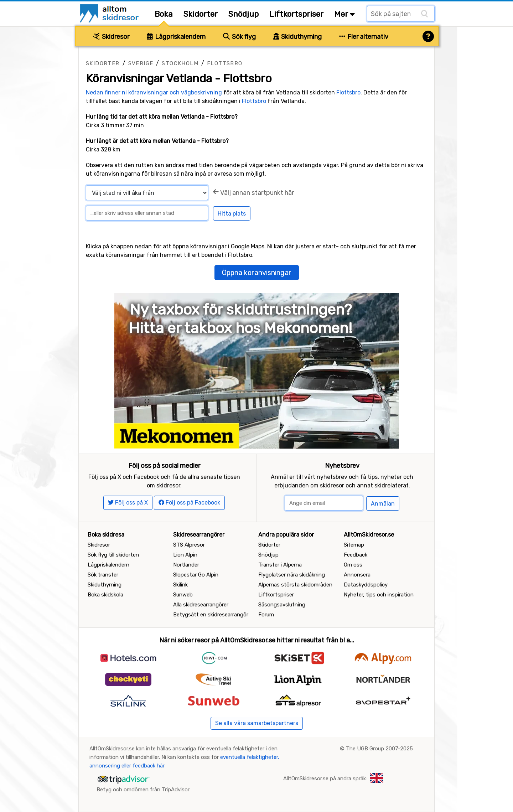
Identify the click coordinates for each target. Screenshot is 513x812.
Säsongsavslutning (282, 605)
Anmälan (383, 504)
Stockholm (180, 63)
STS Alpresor (189, 545)
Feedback (356, 555)
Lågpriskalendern (176, 37)
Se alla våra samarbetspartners (257, 723)
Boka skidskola (105, 595)
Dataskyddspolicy (366, 585)
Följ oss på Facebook (189, 503)
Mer (344, 14)
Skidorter (201, 14)
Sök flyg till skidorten (113, 555)
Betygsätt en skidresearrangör (211, 615)
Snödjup (243, 14)
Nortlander (186, 565)
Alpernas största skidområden (295, 585)
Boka (164, 14)
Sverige (141, 63)
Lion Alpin (185, 555)
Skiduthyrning (298, 37)
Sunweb (183, 595)
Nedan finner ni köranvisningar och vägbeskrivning (154, 92)
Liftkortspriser (296, 14)
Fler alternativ (364, 37)
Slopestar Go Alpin (196, 575)
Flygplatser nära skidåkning (292, 575)
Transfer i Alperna (280, 565)
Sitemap (354, 545)
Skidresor (111, 37)
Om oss (353, 565)
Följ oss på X (128, 503)
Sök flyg (239, 37)
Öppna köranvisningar (257, 273)
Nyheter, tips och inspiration (379, 595)
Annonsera (357, 575)
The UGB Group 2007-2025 (379, 749)
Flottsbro (225, 63)
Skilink (180, 585)
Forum (266, 615)
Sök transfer (103, 575)
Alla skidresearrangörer (201, 605)
